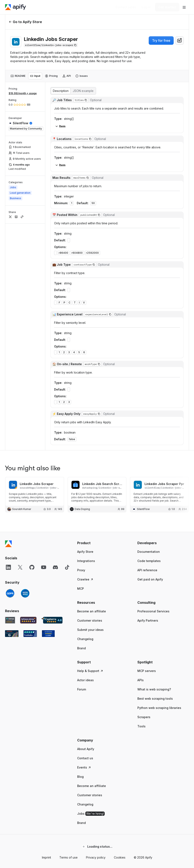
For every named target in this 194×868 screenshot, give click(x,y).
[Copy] (51, 45)
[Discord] (55, 341)
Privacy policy (96, 631)
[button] (103, 316)
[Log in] (146, 7)
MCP (81, 362)
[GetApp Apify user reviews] (10, 393)
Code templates (149, 334)
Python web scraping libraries (159, 481)
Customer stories (90, 394)
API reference (147, 343)
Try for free (161, 41)
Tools (141, 500)
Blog (80, 550)
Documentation (149, 325)
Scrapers (144, 490)
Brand (81, 422)
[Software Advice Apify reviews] (28, 393)
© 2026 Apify (143, 631)
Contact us (85, 531)
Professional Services (153, 385)
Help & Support (90, 444)
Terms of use (68, 631)
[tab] (18, 76)
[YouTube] (44, 341)
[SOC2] (25, 367)
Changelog (85, 412)
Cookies (120, 631)
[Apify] (16, 7)
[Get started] (167, 7)
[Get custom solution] (126, 7)
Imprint (46, 631)
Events (84, 541)
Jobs (91, 587)
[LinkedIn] (8, 341)
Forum (82, 463)
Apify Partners (148, 394)
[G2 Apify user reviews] (12, 407)
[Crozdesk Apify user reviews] (48, 407)
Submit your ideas (90, 403)
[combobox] (180, 41)
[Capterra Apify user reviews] (52, 393)
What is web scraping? (154, 463)
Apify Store (85, 325)
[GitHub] (32, 341)
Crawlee (85, 353)
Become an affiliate (92, 385)
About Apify (86, 522)
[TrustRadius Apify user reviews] (30, 407)
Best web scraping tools (155, 472)
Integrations (86, 334)
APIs (141, 453)
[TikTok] (67, 341)
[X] (20, 341)
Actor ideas (85, 453)
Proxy (81, 343)
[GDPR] (10, 367)
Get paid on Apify (150, 353)
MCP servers (147, 444)
